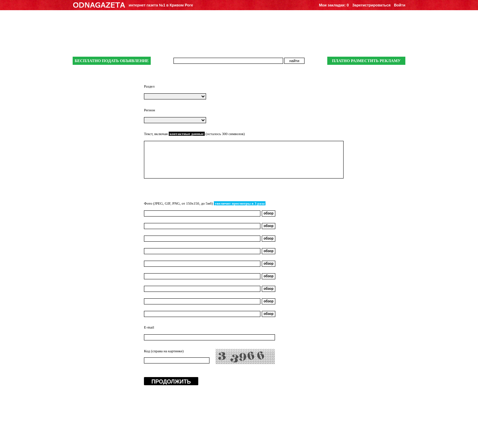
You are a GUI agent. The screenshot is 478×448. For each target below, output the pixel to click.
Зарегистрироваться (371, 5)
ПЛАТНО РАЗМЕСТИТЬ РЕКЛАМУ (366, 61)
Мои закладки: (334, 5)
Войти (400, 5)
